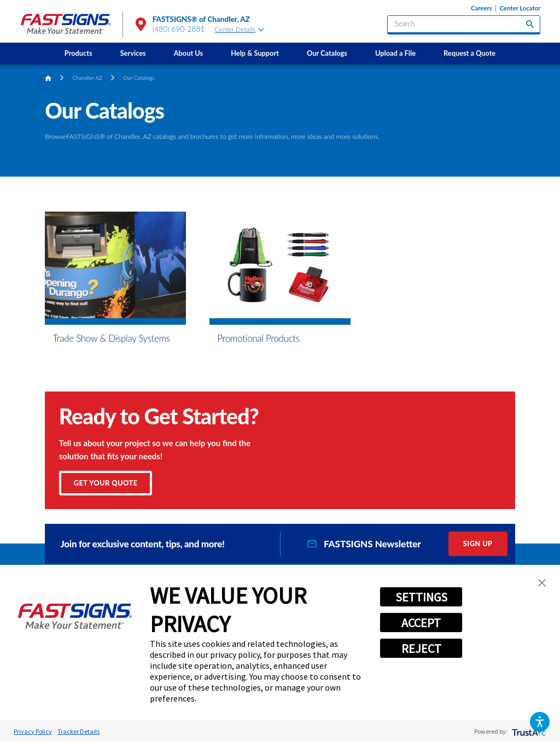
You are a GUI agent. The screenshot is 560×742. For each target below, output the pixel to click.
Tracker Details (78, 731)
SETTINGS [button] (421, 597)
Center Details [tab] (240, 29)
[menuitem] (78, 54)
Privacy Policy (33, 731)
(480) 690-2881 (179, 29)
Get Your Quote (106, 483)
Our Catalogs (327, 53)
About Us (188, 53)
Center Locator (520, 8)
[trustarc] (528, 731)
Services (133, 53)
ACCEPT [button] (421, 623)
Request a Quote (469, 53)
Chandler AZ (88, 78)
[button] (539, 721)
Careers (482, 8)
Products (78, 53)
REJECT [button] (421, 648)
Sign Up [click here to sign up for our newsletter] (478, 544)
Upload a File (395, 53)
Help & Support (255, 53)
